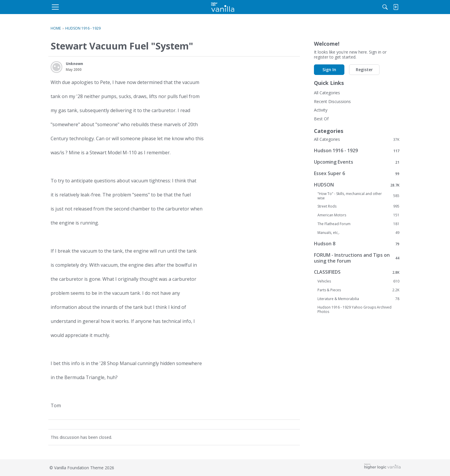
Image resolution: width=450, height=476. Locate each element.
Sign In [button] (329, 70)
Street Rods (358, 206)
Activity (321, 110)
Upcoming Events (357, 162)
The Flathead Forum (358, 224)
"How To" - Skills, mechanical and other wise (358, 196)
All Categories (327, 93)
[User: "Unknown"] (56, 67)
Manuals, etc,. (358, 233)
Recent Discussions (332, 101)
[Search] (339, 7)
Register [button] (364, 70)
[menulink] (98, 7)
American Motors (358, 215)
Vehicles (358, 281)
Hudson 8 (357, 244)
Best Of (321, 119)
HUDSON (357, 185)
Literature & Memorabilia (358, 299)
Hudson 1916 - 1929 (357, 151)
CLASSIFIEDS (357, 272)
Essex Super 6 (357, 173)
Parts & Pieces (358, 290)
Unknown (74, 64)
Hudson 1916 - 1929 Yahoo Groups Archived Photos (354, 309)
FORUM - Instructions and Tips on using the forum (357, 258)
